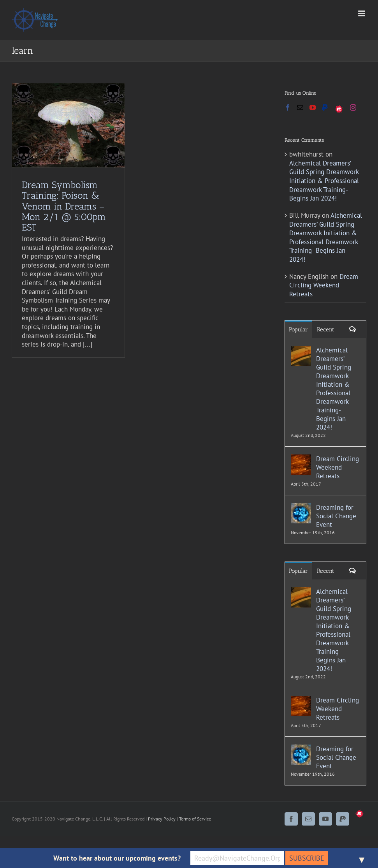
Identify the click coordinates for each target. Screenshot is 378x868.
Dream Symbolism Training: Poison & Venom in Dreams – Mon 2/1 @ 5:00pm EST (64, 206)
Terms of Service (195, 819)
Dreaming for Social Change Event (336, 516)
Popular (298, 329)
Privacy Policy (162, 819)
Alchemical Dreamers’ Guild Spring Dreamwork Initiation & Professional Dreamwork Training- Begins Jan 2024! (324, 181)
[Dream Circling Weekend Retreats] (301, 459)
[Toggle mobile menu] (362, 13)
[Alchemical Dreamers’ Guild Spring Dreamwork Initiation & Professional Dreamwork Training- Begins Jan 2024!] (301, 350)
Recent (325, 329)
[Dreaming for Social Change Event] (301, 507)
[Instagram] (353, 107)
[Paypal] (325, 107)
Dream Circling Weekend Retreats (324, 285)
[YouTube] (313, 107)
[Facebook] (288, 107)
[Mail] (300, 107)
